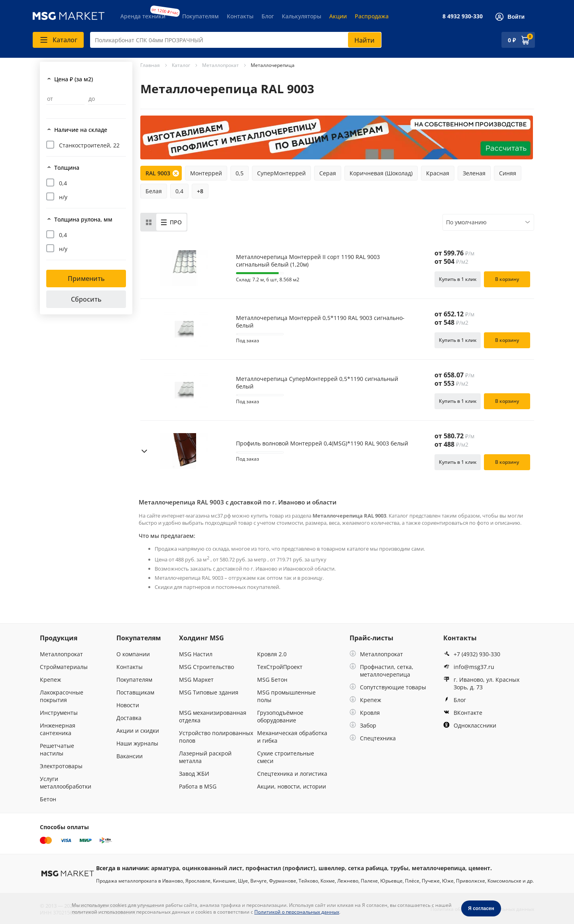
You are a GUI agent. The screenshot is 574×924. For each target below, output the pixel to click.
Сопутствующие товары (388, 687)
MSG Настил (196, 654)
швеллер (332, 868)
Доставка (129, 718)
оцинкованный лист (212, 868)
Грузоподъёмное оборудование (280, 716)
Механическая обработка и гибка (292, 737)
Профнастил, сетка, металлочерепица (381, 671)
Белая (154, 191)
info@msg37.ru (469, 667)
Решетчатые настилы (57, 749)
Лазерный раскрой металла (205, 757)
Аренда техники (143, 16)
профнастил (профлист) (280, 868)
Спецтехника (373, 738)
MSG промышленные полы (286, 696)
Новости (128, 705)
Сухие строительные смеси (286, 757)
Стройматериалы (64, 667)
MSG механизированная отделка (213, 716)
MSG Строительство (206, 667)
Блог (268, 16)
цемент (479, 868)
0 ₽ (512, 40)
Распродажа (372, 16)
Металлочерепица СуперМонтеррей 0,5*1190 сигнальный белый (317, 383)
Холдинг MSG (201, 638)
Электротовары (61, 766)
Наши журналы (137, 743)
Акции (338, 16)
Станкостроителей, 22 (89, 145)
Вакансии (130, 756)
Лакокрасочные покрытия (62, 696)
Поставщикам (135, 692)
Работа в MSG (198, 786)
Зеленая (474, 173)
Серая (328, 173)
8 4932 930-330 (463, 16)
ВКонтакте (463, 713)
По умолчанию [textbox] (466, 222)
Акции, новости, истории (292, 786)
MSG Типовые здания (209, 692)
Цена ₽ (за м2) (74, 79)
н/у (63, 197)
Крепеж (50, 680)
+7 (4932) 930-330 (472, 654)
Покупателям (201, 16)
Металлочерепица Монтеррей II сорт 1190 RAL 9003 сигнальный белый (308, 261)
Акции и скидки (138, 731)
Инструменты (59, 713)
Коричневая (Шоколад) (381, 173)
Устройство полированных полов (216, 737)
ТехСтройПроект (280, 667)
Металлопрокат (61, 654)
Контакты (240, 16)
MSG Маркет (196, 680)
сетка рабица (368, 868)
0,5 (240, 173)
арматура (165, 868)
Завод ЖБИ (194, 774)
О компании (133, 654)
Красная (438, 173)
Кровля (365, 713)
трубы (399, 868)
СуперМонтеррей (281, 173)
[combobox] (236, 40)
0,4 (63, 183)
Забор (363, 725)
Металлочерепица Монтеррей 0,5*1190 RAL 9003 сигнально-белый (320, 322)
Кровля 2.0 (272, 654)
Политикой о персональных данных (297, 912)
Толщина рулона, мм (83, 219)
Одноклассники (470, 725)
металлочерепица (438, 868)
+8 (200, 191)
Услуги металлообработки (66, 783)
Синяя (508, 173)
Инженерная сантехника (58, 729)
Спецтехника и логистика (292, 774)
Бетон (48, 799)
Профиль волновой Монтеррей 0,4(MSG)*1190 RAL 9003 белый (322, 443)
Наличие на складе (81, 130)
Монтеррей (206, 173)
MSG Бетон (272, 680)
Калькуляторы (302, 16)
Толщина (67, 168)
